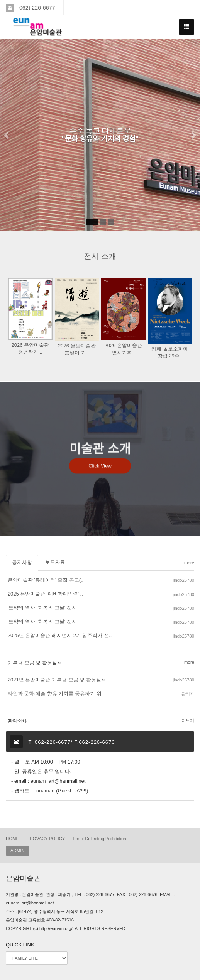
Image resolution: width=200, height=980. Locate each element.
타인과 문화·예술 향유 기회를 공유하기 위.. (56, 694)
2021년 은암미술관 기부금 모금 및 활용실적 (57, 680)
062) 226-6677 (36, 8)
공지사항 (22, 562)
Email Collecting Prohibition (99, 839)
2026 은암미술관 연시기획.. (123, 349)
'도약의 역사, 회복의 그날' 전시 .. (44, 608)
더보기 (188, 720)
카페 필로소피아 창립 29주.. (170, 352)
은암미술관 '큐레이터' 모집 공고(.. (46, 580)
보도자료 (55, 562)
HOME (12, 839)
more (189, 563)
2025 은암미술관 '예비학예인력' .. (45, 594)
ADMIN (18, 851)
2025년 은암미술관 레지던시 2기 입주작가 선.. (60, 635)
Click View (100, 479)
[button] (7, 135)
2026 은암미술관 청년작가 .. (30, 348)
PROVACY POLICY (46, 839)
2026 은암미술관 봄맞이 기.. (77, 349)
